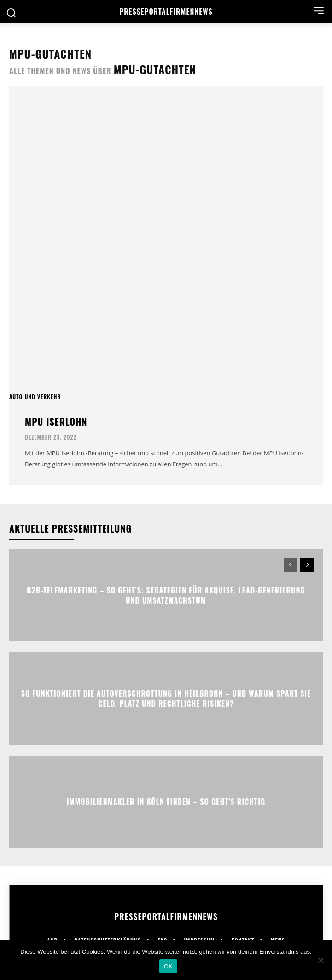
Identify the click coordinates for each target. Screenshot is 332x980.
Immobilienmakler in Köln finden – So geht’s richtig (166, 802)
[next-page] (307, 565)
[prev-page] (290, 565)
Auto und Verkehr (35, 397)
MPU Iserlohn (56, 422)
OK (168, 966)
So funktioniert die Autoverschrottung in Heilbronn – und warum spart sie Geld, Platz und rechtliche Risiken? (166, 698)
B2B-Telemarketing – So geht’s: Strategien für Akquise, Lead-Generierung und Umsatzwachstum (166, 595)
